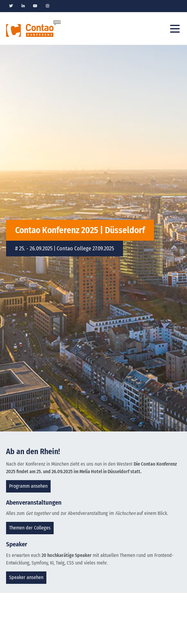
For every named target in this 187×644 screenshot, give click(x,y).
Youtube (35, 6)
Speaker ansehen (26, 577)
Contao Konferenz (33, 29)
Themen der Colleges (30, 528)
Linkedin (23, 6)
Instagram (47, 6)
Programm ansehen (28, 486)
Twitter (11, 6)
